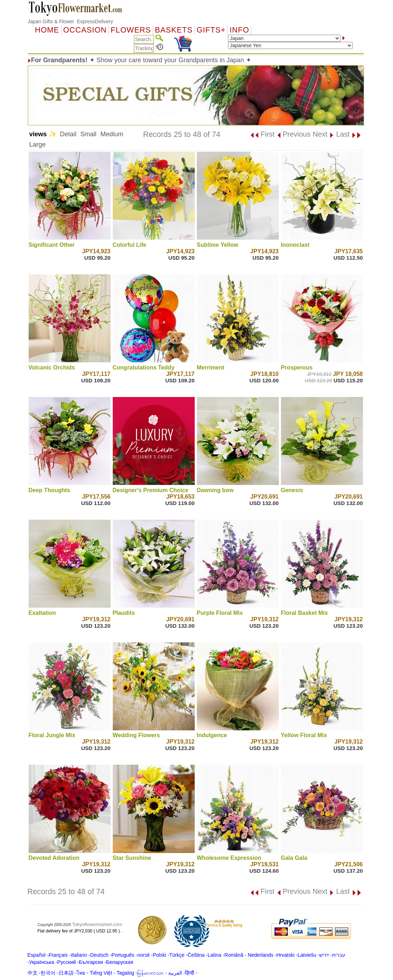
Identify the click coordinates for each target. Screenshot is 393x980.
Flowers (131, 30)
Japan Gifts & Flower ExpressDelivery (70, 21)
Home (47, 30)
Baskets (174, 30)
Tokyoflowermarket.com (97, 924)
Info (239, 30)
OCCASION (85, 30)
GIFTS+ (211, 30)
